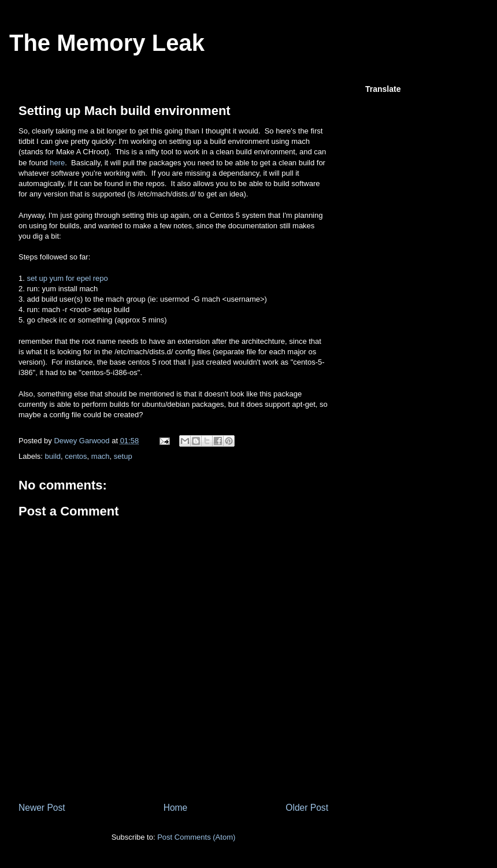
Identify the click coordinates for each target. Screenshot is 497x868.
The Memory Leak (107, 43)
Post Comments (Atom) (196, 837)
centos (76, 456)
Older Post (307, 808)
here (57, 163)
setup (123, 456)
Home (176, 808)
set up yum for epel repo (67, 278)
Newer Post (42, 808)
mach (101, 456)
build (53, 456)
